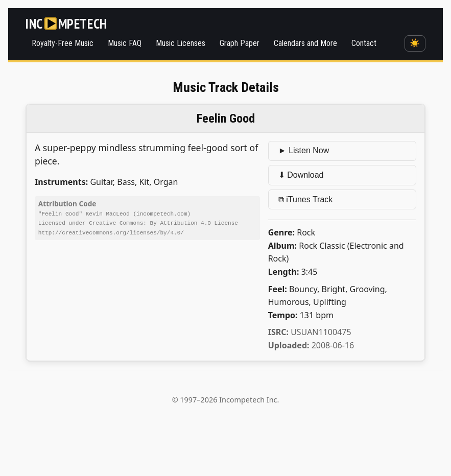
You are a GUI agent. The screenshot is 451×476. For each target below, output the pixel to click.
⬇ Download (301, 175)
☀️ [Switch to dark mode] (415, 43)
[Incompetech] (66, 23)
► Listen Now (304, 150)
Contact (364, 43)
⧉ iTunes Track (305, 199)
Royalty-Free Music (63, 43)
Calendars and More (305, 43)
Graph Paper (240, 43)
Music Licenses (181, 43)
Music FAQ (125, 43)
